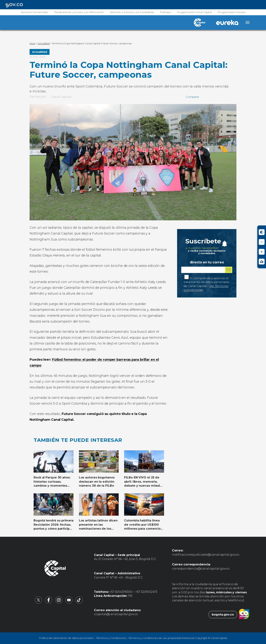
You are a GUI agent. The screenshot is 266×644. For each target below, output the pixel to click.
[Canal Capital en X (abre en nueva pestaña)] (38, 603)
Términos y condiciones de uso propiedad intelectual (161, 638)
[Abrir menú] (247, 23)
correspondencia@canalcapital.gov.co (201, 569)
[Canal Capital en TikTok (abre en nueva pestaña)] (79, 603)
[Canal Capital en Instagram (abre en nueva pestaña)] (59, 603)
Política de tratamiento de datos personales (66, 638)
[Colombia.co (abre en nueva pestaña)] (244, 615)
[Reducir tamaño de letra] (262, 242)
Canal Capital (61, 97)
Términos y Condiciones (111, 638)
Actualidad (40, 52)
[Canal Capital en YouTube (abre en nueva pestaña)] (69, 603)
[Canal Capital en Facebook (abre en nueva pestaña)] (49, 603)
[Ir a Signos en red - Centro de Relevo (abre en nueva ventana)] (262, 262)
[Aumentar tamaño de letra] (262, 252)
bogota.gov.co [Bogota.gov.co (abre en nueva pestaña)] (223, 615)
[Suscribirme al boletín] (229, 270)
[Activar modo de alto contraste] (262, 232)
